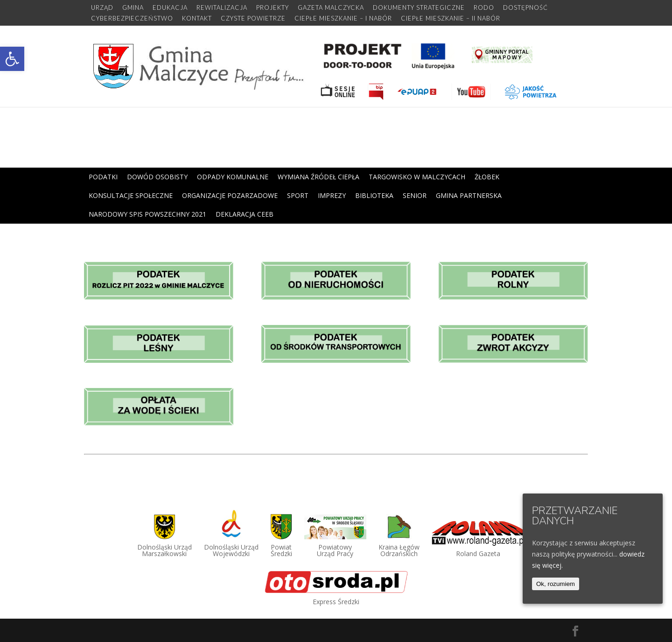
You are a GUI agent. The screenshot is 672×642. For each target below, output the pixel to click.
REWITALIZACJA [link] (222, 8)
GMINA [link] (133, 8)
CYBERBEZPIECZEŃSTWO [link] (132, 19)
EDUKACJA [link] (170, 8)
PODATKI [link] (103, 177)
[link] (12, 59)
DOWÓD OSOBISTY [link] (157, 177)
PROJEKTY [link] (273, 8)
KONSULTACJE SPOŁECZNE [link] (131, 195)
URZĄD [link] (102, 8)
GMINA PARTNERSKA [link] (469, 195)
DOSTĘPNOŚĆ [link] (525, 8)
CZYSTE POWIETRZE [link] (253, 19)
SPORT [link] (298, 195)
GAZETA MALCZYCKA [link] (331, 8)
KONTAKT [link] (197, 19)
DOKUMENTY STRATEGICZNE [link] (419, 8)
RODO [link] (484, 8)
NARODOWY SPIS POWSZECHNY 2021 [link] (147, 214)
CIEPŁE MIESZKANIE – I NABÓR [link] (343, 19)
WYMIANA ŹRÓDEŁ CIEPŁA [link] (318, 177)
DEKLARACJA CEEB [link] (245, 214)
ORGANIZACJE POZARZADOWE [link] (230, 195)
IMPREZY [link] (332, 195)
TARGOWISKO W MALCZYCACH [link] (417, 177)
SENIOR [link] (415, 195)
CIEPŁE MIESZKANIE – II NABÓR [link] (451, 19)
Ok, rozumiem (556, 584)
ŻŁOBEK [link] (487, 177)
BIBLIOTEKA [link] (374, 195)
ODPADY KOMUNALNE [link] (233, 177)
